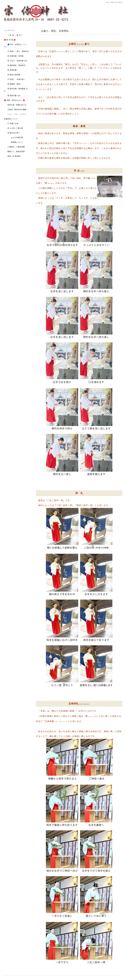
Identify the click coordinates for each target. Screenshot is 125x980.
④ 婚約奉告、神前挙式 (15, 65)
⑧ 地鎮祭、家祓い (13, 84)
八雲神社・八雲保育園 (14, 147)
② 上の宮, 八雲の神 (13, 128)
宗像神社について (11, 119)
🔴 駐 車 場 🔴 (10, 40)
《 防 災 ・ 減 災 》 (13, 35)
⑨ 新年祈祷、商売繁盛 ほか (16, 90)
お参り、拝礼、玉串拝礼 (15, 114)
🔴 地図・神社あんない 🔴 (14, 100)
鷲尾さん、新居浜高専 (14, 152)
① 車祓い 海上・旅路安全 (16, 51)
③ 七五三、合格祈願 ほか (16, 61)
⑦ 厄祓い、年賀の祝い (15, 79)
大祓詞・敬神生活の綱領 (15, 110)
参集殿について (13, 142)
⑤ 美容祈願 (10, 70)
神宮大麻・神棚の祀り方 (15, 105)
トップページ (9, 30)
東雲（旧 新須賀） (13, 156)
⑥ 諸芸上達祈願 (12, 75)
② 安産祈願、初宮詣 (14, 56)
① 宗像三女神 (11, 124)
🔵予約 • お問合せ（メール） (15, 46)
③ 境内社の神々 (12, 133)
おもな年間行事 (13, 138)
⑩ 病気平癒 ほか (12, 96)
